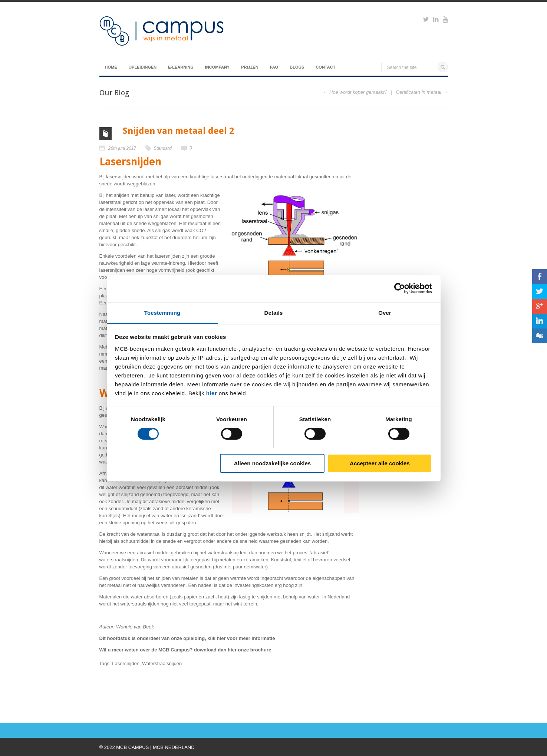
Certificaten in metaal (419, 92)
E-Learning (181, 67)
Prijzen (250, 67)
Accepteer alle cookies (380, 463)
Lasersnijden (126, 663)
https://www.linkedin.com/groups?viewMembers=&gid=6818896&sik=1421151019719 (436, 20)
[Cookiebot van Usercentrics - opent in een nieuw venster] (400, 288)
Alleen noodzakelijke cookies (273, 463)
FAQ (274, 67)
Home (111, 67)
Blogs (297, 67)
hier (212, 393)
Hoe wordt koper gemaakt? (358, 92)
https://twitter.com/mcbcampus (426, 20)
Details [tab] (274, 312)
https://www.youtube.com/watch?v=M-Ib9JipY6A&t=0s (445, 20)
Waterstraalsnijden (162, 663)
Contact (325, 67)
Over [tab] (385, 312)
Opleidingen (143, 67)
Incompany (217, 67)
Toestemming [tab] (162, 312)
